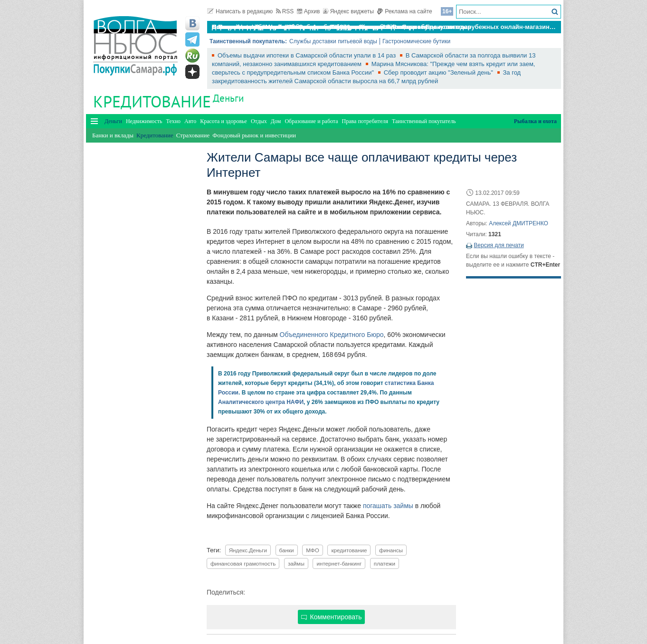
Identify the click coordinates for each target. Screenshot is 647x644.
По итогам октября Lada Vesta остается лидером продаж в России (313, 27)
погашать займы (388, 506)
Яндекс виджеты (348, 11)
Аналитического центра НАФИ (261, 402)
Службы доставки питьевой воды (333, 41)
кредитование (349, 550)
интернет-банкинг (339, 563)
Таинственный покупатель (424, 121)
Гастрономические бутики (416, 41)
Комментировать (332, 617)
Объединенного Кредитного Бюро (332, 335)
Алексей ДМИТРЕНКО (519, 223)
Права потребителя (365, 121)
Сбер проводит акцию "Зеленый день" (439, 72)
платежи (385, 563)
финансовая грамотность (243, 563)
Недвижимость (144, 121)
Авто (190, 121)
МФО (313, 550)
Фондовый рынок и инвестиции (254, 135)
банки (287, 550)
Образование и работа (311, 121)
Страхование (193, 135)
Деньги (228, 98)
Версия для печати (499, 245)
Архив (309, 11)
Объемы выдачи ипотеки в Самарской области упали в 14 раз (308, 55)
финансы (391, 550)
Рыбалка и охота (535, 121)
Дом (276, 121)
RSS (285, 11)
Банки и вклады (113, 135)
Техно (173, 121)
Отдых (259, 121)
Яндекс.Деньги (248, 550)
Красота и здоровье (224, 121)
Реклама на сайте (404, 11)
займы (296, 563)
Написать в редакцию (240, 11)
